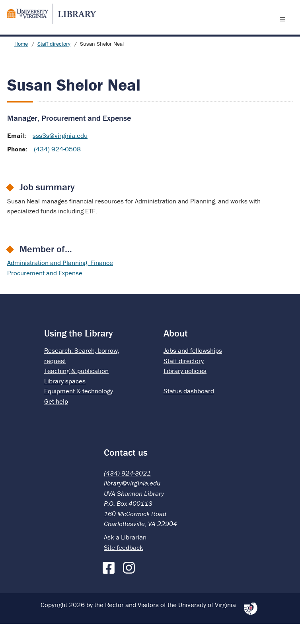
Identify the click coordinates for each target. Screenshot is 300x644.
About (176, 353)
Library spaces (65, 401)
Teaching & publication (76, 391)
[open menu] (284, 29)
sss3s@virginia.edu (60, 156)
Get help (56, 422)
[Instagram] (131, 586)
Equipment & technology (79, 411)
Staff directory (54, 64)
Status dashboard (189, 411)
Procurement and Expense (45, 293)
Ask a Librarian (125, 557)
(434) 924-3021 (127, 493)
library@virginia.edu (132, 503)
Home (21, 64)
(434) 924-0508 (57, 169)
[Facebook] (111, 586)
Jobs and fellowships (193, 371)
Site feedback (124, 568)
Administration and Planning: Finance (60, 283)
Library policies (185, 391)
